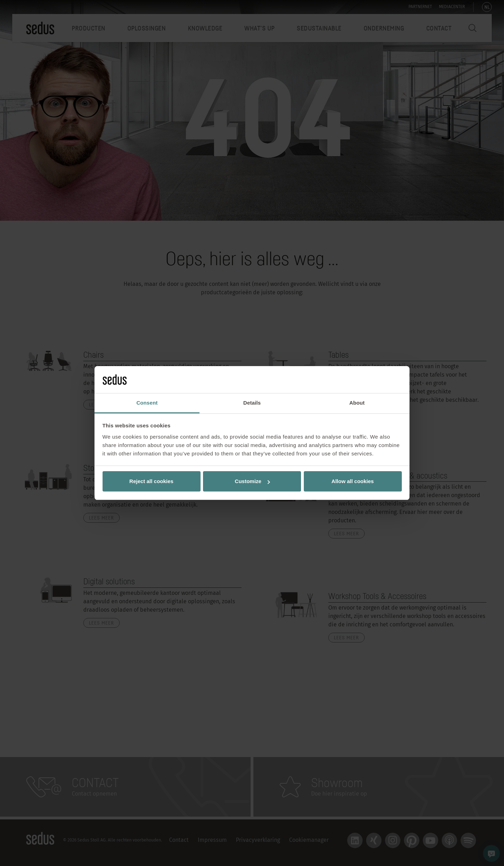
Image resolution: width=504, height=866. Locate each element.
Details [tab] (252, 403)
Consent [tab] (147, 403)
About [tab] (357, 403)
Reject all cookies (152, 481)
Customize (252, 481)
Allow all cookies (353, 481)
